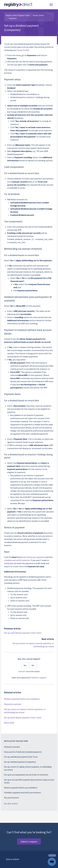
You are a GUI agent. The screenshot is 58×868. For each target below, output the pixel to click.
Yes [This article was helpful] (25, 665)
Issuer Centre (38, 15)
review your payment (35, 557)
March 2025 (9, 723)
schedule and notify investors (17, 560)
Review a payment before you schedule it (22, 699)
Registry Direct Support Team (18, 15)
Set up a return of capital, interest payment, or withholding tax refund (25, 711)
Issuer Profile (23, 50)
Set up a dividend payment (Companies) (20, 762)
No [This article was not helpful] (33, 665)
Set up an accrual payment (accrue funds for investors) (26, 775)
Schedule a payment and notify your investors (23, 793)
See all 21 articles (11, 804)
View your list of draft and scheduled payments (23, 752)
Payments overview (13, 704)
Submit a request (39, 678)
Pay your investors (12, 798)
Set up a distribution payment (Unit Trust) (23, 633)
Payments (13, 18)
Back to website (13, 859)
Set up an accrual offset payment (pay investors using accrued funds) (29, 781)
